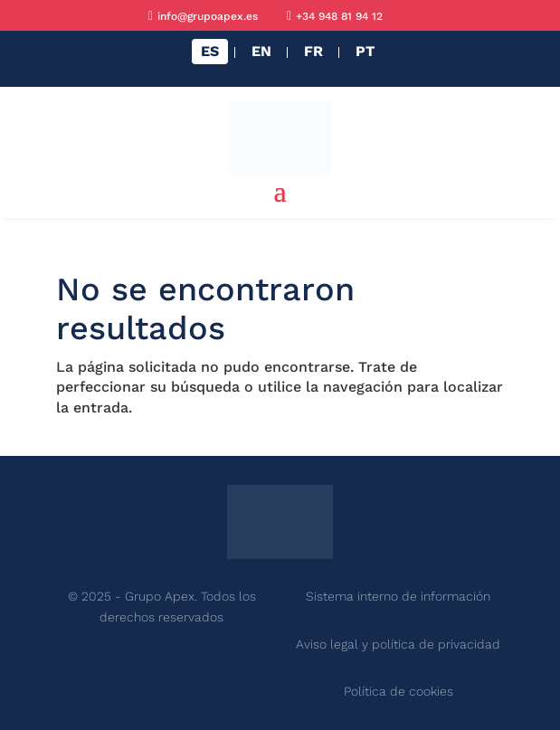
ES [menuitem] (210, 51)
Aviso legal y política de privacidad (398, 644)
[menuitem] (210, 52)
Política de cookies (399, 691)
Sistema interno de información (398, 596)
